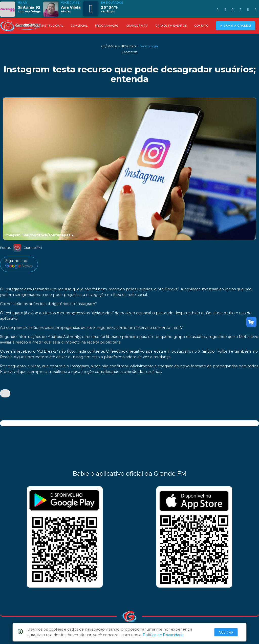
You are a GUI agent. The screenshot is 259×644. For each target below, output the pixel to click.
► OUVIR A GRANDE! (236, 26)
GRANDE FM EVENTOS (171, 26)
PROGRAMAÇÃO (107, 26)
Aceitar (226, 632)
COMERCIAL (79, 26)
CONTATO (201, 26)
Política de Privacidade (163, 635)
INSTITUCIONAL (52, 26)
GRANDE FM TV (137, 26)
